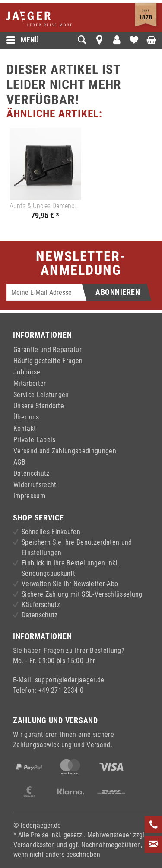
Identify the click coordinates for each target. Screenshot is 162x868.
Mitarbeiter (30, 383)
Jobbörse (27, 372)
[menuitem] (38, 40)
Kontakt (25, 428)
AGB (19, 462)
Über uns (26, 417)
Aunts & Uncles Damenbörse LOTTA (45, 206)
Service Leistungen (41, 395)
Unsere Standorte (39, 406)
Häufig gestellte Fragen (48, 361)
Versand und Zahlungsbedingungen (65, 451)
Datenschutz (32, 473)
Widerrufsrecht (35, 485)
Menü (23, 40)
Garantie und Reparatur (48, 350)
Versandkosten (34, 845)
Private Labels (34, 440)
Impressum (29, 496)
